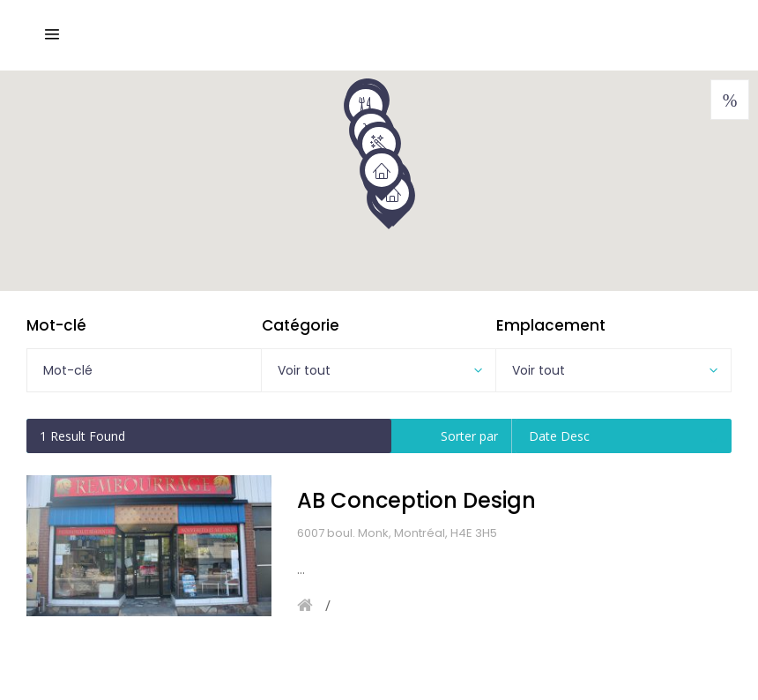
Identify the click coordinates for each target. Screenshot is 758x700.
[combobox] (379, 370)
